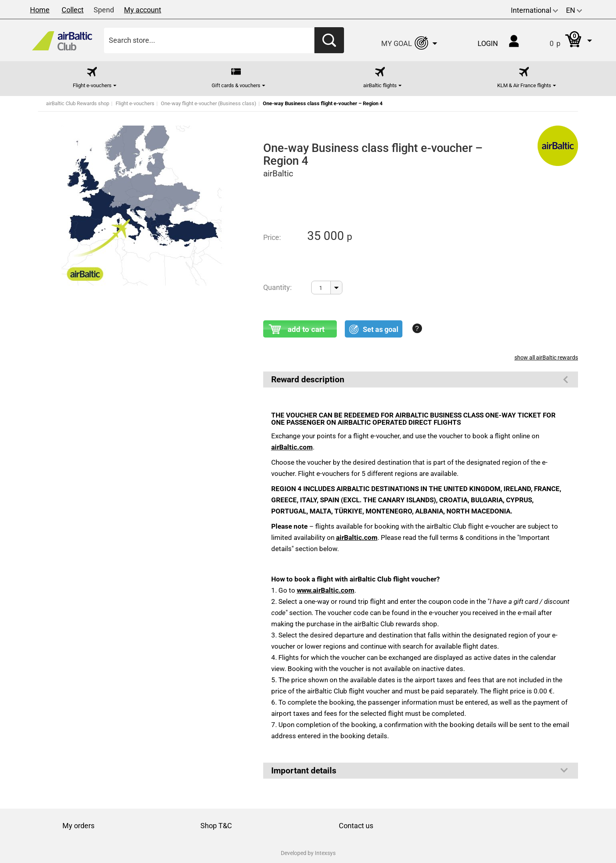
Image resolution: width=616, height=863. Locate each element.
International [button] (534, 10)
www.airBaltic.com (326, 590)
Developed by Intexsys (308, 853)
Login (488, 43)
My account (143, 10)
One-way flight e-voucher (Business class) (209, 103)
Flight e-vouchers (135, 103)
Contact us (356, 826)
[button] (563, 40)
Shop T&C (216, 826)
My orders (78, 826)
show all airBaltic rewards (546, 358)
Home (40, 10)
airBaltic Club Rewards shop (78, 103)
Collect (73, 10)
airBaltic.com (292, 447)
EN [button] (574, 10)
